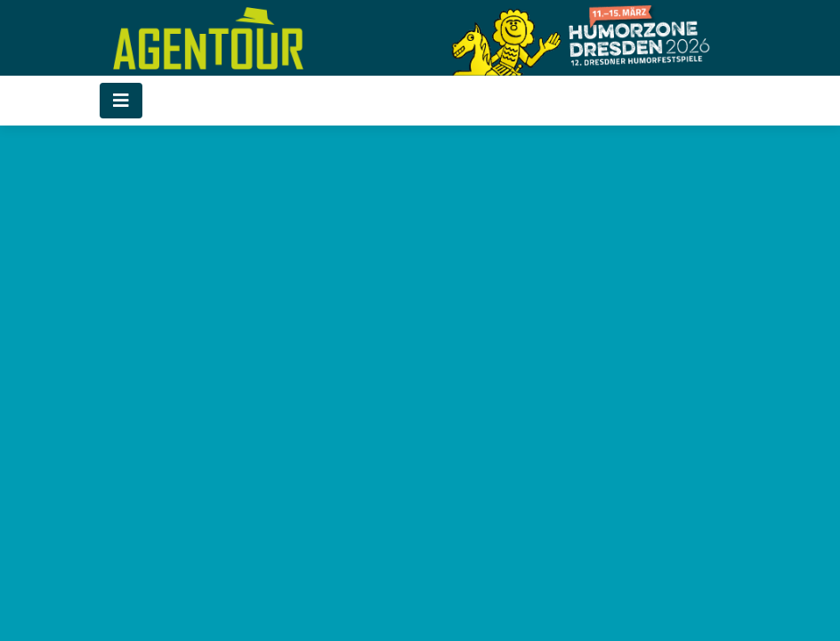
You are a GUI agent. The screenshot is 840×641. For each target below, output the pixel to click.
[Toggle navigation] (121, 101)
